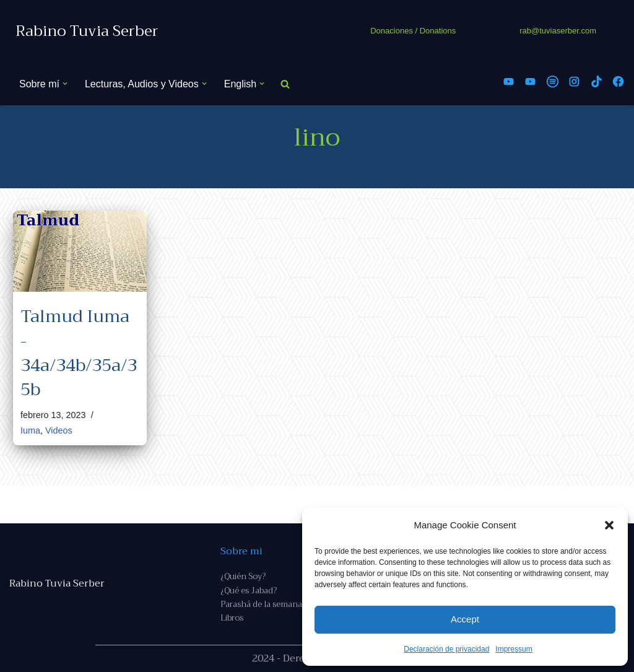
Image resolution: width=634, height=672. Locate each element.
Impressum (514, 649)
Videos (59, 430)
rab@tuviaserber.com (558, 31)
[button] (609, 525)
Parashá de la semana (261, 604)
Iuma (30, 430)
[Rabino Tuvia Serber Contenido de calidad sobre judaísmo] (87, 31)
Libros (232, 618)
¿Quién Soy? (243, 576)
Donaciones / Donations (413, 31)
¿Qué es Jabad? (249, 591)
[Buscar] (285, 84)
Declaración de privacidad (446, 649)
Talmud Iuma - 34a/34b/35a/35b (79, 353)
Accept (465, 619)
